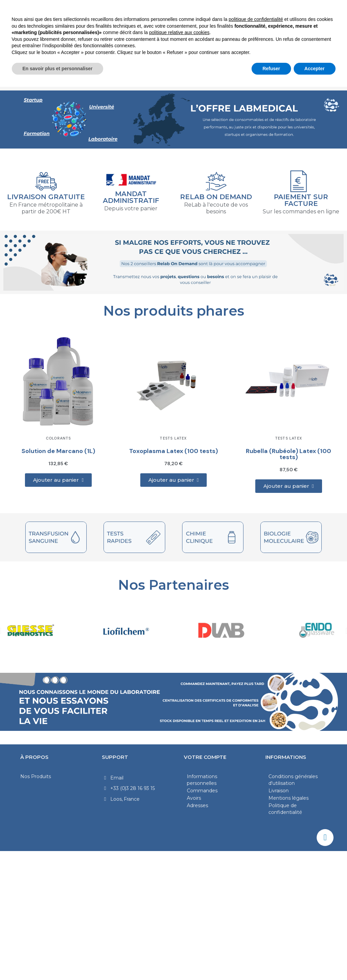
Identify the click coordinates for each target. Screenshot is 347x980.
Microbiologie (87, 67)
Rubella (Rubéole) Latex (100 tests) (288, 454)
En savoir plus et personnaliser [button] (58, 961)
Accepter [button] (315, 961)
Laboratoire (33, 67)
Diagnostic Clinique (151, 67)
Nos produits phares (174, 311)
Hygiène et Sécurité (148, 83)
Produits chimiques (304, 67)
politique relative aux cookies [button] (179, 926)
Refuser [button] (271, 961)
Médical (207, 67)
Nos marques (211, 83)
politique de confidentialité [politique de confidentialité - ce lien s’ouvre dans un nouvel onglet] (256, 912)
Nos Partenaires (173, 585)
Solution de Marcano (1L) (58, 451)
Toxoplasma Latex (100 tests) (173, 451)
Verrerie (247, 67)
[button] (58, 480)
